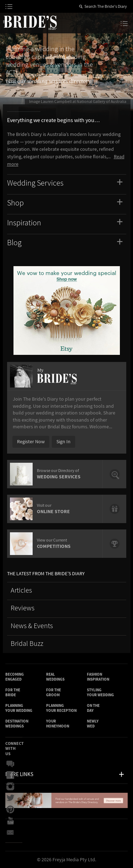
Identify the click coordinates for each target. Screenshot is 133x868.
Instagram (10, 787)
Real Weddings (55, 677)
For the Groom (54, 693)
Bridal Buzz (27, 644)
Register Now (31, 442)
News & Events (32, 626)
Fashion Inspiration (98, 677)
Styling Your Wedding (100, 693)
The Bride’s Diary (30, 22)
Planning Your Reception (61, 708)
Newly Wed (93, 724)
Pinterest (10, 809)
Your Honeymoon (58, 724)
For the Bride (13, 693)
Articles (21, 591)
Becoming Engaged (15, 677)
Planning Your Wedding (19, 708)
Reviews (23, 608)
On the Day (93, 708)
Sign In (63, 442)
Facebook (10, 775)
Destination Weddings (17, 724)
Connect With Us (15, 749)
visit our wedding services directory (48, 81)
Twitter (10, 798)
